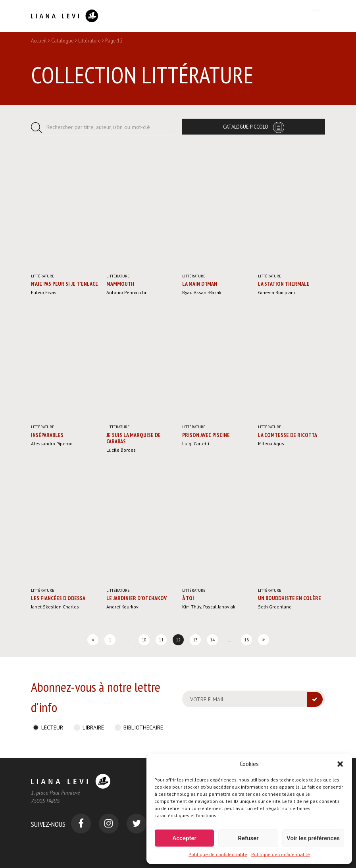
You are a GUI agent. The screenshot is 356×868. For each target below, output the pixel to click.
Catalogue (63, 40)
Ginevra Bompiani (276, 292)
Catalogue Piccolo (246, 127)
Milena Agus (271, 444)
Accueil (39, 40)
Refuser (248, 838)
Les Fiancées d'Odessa (58, 598)
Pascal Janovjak (219, 607)
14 (212, 640)
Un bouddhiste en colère (290, 598)
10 (144, 640)
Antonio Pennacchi (126, 292)
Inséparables (47, 435)
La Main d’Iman (200, 284)
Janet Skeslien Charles (55, 607)
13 (195, 640)
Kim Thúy (192, 607)
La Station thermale (284, 284)
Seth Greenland (275, 607)
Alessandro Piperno (52, 444)
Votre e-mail (207, 699)
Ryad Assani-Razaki (202, 292)
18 (246, 640)
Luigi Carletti (196, 444)
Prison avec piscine (206, 435)
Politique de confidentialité (218, 854)
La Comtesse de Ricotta (288, 435)
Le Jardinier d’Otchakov (137, 598)
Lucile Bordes (121, 450)
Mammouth (120, 284)
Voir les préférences (313, 838)
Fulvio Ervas (44, 292)
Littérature (89, 40)
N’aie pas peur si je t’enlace (64, 284)
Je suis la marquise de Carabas (134, 438)
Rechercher (98, 127)
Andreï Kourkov (122, 607)
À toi (188, 598)
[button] (340, 764)
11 (161, 640)
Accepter (184, 838)
